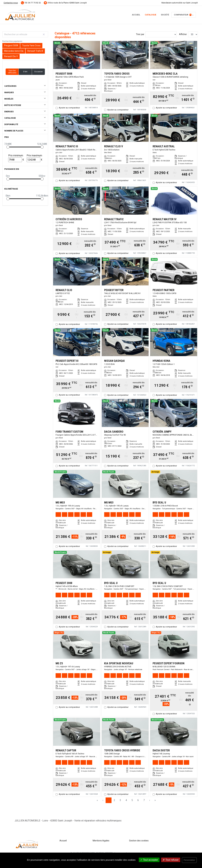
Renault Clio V (11, 56)
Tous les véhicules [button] (12, 72)
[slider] (8, 147)
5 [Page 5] (132, 800)
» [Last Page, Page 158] (155, 800)
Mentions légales (101, 841)
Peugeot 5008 (11, 45)
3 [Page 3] (120, 800)
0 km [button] (25, 72)
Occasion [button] (38, 72)
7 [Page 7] (144, 800)
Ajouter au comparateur (69, 108)
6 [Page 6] (138, 800)
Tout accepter (149, 860)
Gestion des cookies (139, 841)
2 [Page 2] (114, 800)
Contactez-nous (11, 3)
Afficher (183, 34)
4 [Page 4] (126, 800)
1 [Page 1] (108, 800)
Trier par (140, 34)
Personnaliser (189, 860)
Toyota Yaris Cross (31, 45)
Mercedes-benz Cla (14, 51)
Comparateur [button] (183, 15)
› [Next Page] (150, 800)
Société (165, 15)
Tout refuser (171, 860)
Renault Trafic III (35, 51)
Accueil (136, 15)
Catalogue (151, 15)
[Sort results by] (161, 34)
